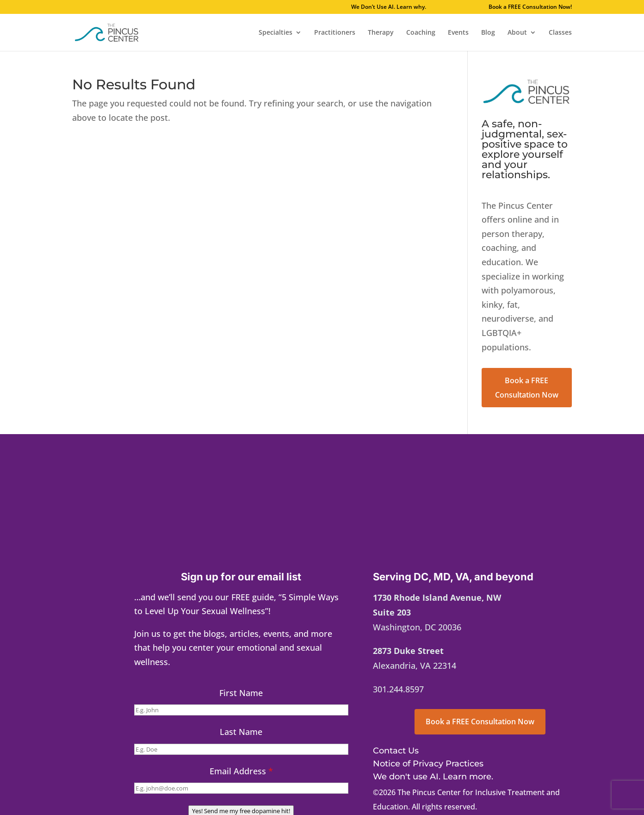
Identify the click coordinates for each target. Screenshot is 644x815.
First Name (241, 693)
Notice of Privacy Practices (428, 764)
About (517, 33)
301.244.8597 (398, 689)
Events (458, 33)
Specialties (276, 33)
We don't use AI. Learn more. (433, 777)
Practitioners (335, 33)
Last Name (241, 732)
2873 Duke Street (408, 651)
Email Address (241, 771)
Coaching (421, 33)
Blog (488, 33)
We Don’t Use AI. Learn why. (416, 7)
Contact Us (396, 751)
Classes (560, 33)
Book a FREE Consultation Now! (530, 7)
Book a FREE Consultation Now (527, 388)
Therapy (381, 33)
